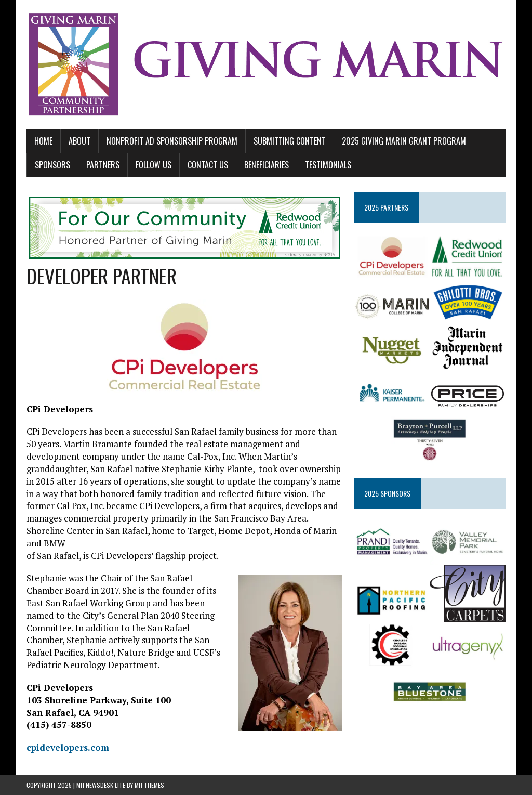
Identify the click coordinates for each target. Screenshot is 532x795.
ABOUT (79, 141)
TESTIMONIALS (328, 165)
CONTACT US (208, 165)
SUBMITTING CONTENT (290, 141)
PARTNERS (103, 165)
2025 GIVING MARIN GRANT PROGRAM (404, 141)
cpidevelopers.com (68, 747)
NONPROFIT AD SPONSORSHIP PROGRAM (172, 141)
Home (43, 141)
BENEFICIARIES (267, 165)
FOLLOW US (154, 165)
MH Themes (149, 785)
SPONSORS (52, 165)
